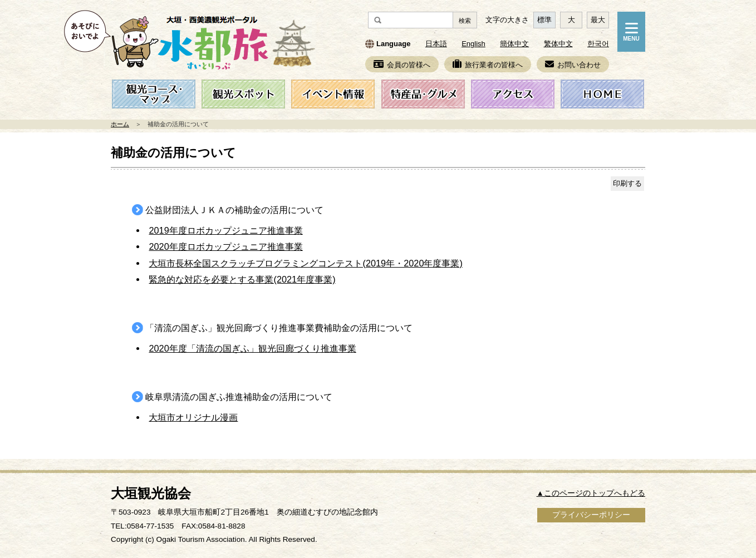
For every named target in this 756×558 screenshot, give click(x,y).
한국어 (598, 44)
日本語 (436, 44)
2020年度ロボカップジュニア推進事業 (225, 246)
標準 (544, 20)
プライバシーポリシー (591, 515)
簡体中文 (514, 44)
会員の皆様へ (402, 65)
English (473, 44)
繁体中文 (558, 44)
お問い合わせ (573, 65)
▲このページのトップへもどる (591, 493)
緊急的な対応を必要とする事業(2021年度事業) (242, 279)
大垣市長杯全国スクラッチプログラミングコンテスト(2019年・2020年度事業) (305, 263)
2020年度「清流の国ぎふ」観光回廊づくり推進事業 (252, 348)
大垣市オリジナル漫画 (193, 417)
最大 (598, 20)
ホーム (120, 124)
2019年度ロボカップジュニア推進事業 (225, 230)
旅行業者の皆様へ (488, 65)
